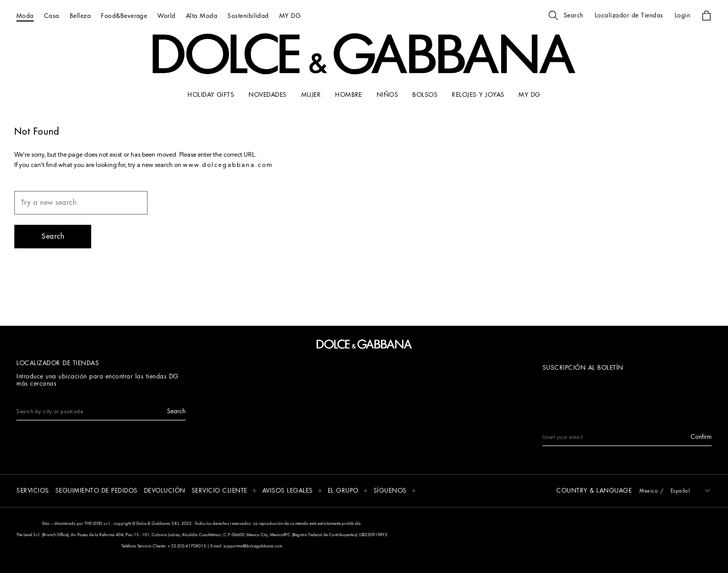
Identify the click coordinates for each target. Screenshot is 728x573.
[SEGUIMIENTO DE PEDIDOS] (97, 491)
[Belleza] (80, 16)
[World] (166, 16)
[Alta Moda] (202, 16)
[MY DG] (290, 16)
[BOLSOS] (425, 95)
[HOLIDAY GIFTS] (211, 95)
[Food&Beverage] (124, 16)
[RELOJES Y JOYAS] (478, 95)
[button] (566, 15)
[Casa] (52, 16)
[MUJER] (311, 95)
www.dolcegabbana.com (228, 165)
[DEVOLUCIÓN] (165, 491)
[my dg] (529, 95)
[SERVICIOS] (33, 491)
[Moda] (25, 16)
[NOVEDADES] (267, 95)
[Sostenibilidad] (248, 16)
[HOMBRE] (349, 95)
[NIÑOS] (387, 95)
